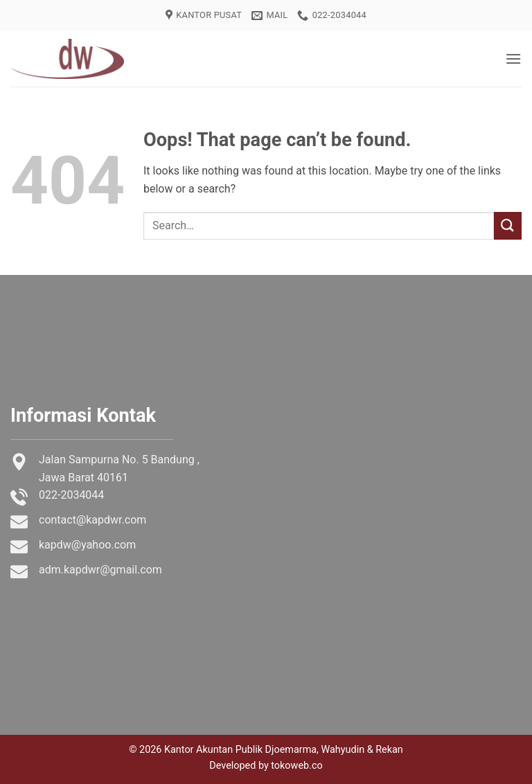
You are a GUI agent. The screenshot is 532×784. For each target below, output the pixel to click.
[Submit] (508, 225)
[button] (513, 59)
